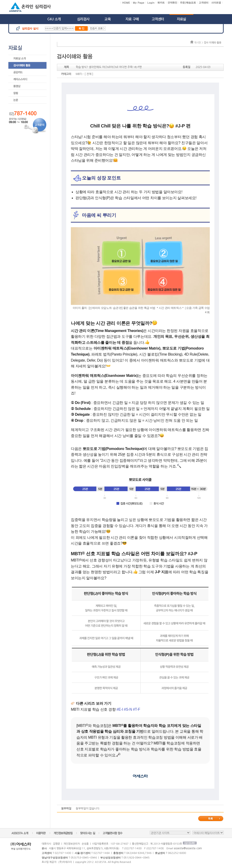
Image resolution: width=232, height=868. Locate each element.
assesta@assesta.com (188, 848)
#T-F (136, 709)
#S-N (128, 709)
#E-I (120, 709)
